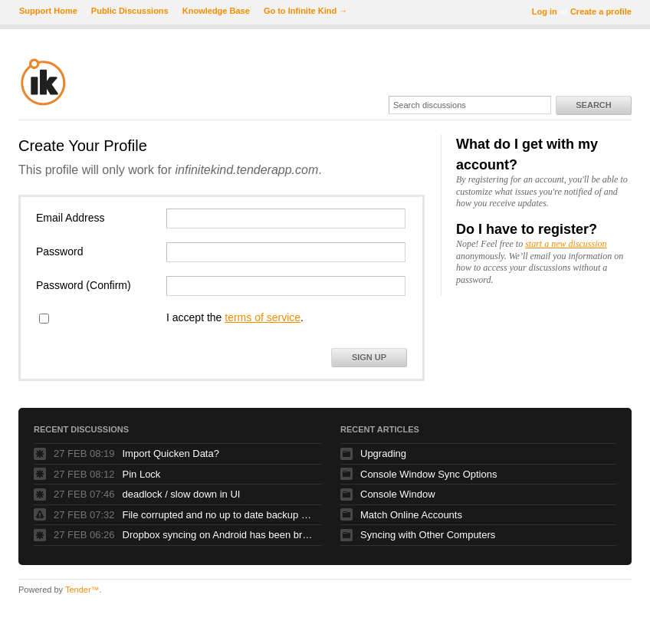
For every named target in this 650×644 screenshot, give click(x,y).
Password (59, 251)
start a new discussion (566, 244)
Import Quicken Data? (171, 453)
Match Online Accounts (411, 515)
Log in (545, 11)
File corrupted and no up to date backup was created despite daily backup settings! (218, 515)
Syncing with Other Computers (428, 535)
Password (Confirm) (84, 285)
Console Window (398, 494)
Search (593, 105)
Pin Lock (142, 474)
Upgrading (383, 453)
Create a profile (601, 11)
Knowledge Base (216, 11)
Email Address (70, 218)
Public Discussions (130, 11)
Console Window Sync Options (428, 474)
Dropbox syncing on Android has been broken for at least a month (218, 535)
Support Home (48, 11)
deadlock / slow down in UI (182, 494)
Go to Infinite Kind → (305, 11)
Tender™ (82, 590)
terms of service (263, 317)
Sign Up (369, 357)
